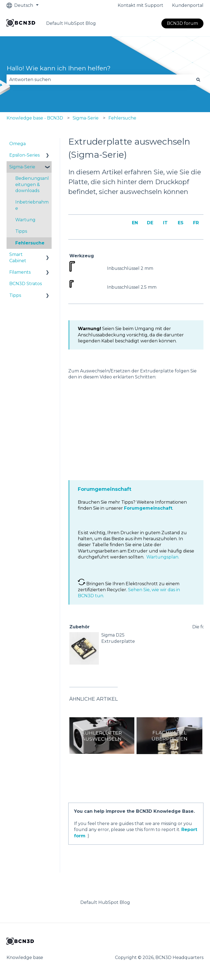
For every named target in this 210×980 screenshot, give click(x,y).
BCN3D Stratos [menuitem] (26, 284)
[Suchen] (198, 80)
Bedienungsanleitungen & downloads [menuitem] (32, 184)
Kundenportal (188, 5)
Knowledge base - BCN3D (35, 118)
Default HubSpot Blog (71, 23)
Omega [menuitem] (17, 144)
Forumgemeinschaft (105, 489)
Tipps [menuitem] (21, 231)
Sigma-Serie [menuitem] (22, 167)
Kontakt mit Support (141, 5)
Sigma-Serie (86, 118)
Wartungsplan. (163, 557)
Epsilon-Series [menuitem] (24, 155)
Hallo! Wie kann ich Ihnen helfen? (59, 68)
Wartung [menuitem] (25, 220)
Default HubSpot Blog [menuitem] (105, 902)
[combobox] (100, 80)
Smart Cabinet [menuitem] (18, 257)
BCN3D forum (182, 23)
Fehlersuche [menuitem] (30, 243)
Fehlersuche (122, 118)
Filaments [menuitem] (20, 272)
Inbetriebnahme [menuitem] (32, 205)
